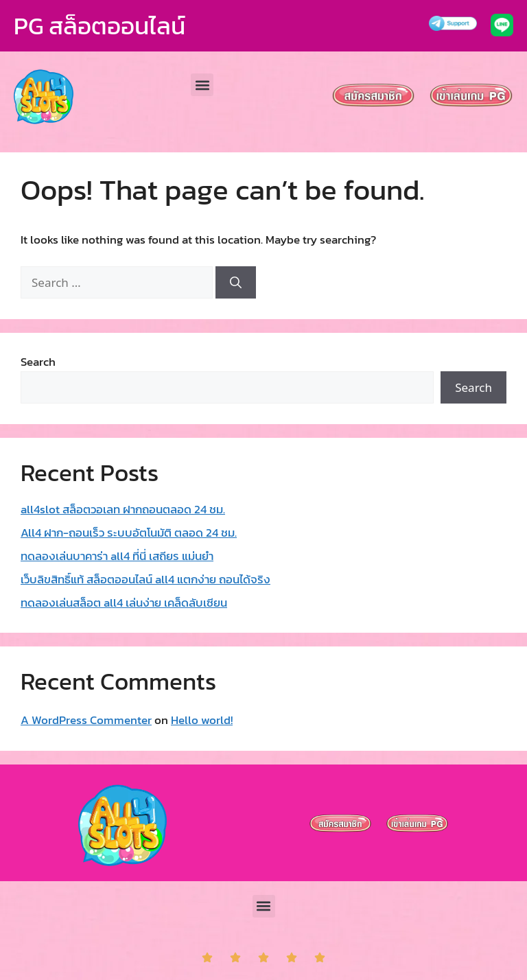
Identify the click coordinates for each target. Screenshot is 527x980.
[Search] (236, 283)
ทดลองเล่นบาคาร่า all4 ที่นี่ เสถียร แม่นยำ (117, 556)
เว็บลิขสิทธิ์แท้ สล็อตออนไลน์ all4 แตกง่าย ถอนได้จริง (145, 579)
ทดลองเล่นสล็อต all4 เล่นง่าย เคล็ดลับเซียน (124, 603)
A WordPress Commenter (86, 720)
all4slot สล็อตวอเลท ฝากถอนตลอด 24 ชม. (123, 509)
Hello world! (202, 720)
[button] (202, 85)
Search (38, 362)
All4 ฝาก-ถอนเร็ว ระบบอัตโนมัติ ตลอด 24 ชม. (129, 533)
